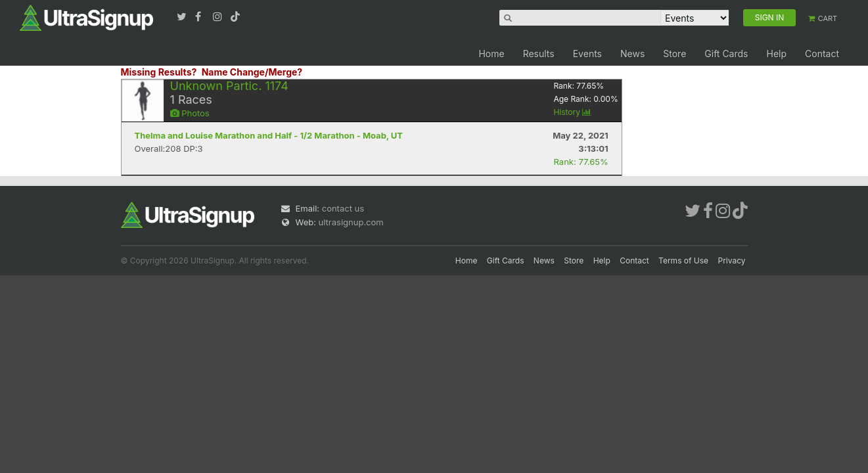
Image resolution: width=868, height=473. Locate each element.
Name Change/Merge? (252, 72)
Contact (822, 54)
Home (491, 54)
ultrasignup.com (351, 222)
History (572, 112)
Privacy (732, 260)
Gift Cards (726, 54)
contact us (343, 208)
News (632, 54)
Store (674, 54)
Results (539, 54)
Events (587, 54)
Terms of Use (683, 260)
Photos (190, 113)
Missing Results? (159, 72)
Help (776, 54)
